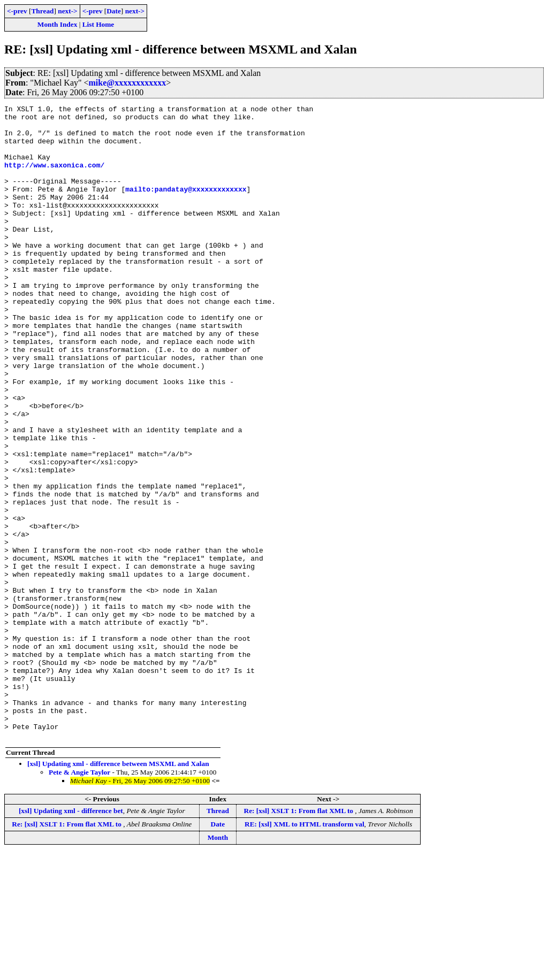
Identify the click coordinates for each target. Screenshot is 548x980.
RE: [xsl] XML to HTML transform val (305, 951)
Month (218, 964)
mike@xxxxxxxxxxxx (128, 83)
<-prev (17, 11)
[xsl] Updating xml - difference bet (71, 937)
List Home (98, 24)
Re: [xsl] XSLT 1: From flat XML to (300, 937)
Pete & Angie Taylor (79, 899)
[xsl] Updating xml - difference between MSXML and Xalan (118, 890)
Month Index (57, 24)
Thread (42, 11)
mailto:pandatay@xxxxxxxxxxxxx (186, 206)
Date (114, 11)
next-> (67, 11)
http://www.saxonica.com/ (54, 178)
